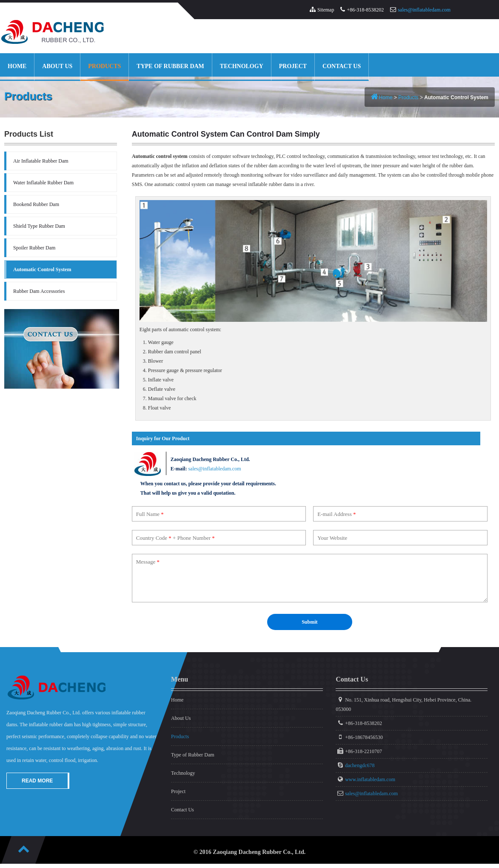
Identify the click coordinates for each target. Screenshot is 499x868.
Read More (37, 781)
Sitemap (326, 10)
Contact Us (342, 66)
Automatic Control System (42, 269)
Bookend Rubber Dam (36, 204)
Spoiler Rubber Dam (34, 248)
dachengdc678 (360, 765)
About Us (57, 66)
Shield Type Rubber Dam (39, 226)
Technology (242, 66)
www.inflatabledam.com (370, 779)
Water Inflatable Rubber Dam (43, 183)
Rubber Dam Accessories (39, 291)
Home (17, 66)
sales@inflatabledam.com (424, 10)
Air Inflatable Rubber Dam (41, 161)
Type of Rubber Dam (170, 66)
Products (104, 66)
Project (293, 66)
